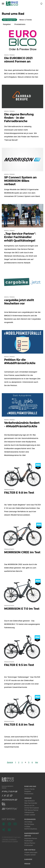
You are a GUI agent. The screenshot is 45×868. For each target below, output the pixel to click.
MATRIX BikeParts (31, 829)
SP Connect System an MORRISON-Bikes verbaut (20, 181)
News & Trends (26, 20)
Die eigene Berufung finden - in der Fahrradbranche (19, 118)
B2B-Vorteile (30, 850)
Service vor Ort (29, 805)
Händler (28, 798)
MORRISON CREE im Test (22, 552)
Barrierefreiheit (32, 833)
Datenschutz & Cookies (10, 841)
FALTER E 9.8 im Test (19, 493)
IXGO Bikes (28, 822)
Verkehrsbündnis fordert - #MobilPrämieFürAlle (22, 425)
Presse (27, 864)
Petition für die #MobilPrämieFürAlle (20, 362)
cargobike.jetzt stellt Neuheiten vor (19, 302)
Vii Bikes (27, 827)
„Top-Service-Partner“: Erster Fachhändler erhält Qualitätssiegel (20, 237)
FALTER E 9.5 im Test (19, 665)
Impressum (13, 839)
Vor (37, 762)
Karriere (28, 859)
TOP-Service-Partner (31, 810)
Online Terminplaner (32, 808)
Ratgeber (7, 24)
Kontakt (5, 839)
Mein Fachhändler (31, 803)
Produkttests (20, 24)
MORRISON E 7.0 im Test (22, 609)
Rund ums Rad (30, 786)
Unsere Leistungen (31, 852)
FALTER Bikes (29, 824)
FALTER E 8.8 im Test (19, 725)
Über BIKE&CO (30, 801)
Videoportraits (29, 812)
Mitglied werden (30, 855)
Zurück (10, 762)
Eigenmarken (30, 819)
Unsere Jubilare (30, 815)
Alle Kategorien (9, 20)
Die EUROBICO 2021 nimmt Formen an (18, 60)
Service (28, 836)
